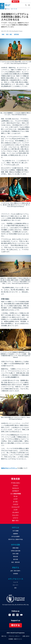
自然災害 (16, 34)
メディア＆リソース (16, 579)
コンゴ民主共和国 (15, 494)
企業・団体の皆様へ (15, 571)
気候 (3, 34)
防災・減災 (9, 34)
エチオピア (15, 491)
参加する (15, 567)
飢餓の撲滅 (15, 548)
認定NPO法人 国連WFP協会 (16, 539)
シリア (15, 499)
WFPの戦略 (16, 531)
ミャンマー (15, 515)
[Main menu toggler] (29, 5)
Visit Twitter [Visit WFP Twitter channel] (10, 615)
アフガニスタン (15, 483)
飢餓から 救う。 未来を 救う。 (8, 5)
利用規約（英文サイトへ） (15, 639)
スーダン (15, 502)
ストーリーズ (14, 9)
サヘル (15, 496)
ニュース (16, 582)
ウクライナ (15, 488)
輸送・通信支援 (15, 562)
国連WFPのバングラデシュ (9, 468)
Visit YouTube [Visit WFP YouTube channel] (21, 615)
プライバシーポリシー (14, 636)
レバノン (15, 518)
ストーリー (15, 585)
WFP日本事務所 (16, 536)
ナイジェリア (15, 507)
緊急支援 (15, 556)
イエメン (15, 485)
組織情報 (15, 534)
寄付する (15, 1)
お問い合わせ (26, 636)
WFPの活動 (15, 545)
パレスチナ (15, 512)
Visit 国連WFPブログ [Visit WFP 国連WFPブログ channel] (17, 615)
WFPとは (15, 527)
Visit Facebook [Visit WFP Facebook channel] (14, 615)
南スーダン (15, 520)
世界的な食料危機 (15, 551)
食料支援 (15, 559)
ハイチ (15, 510)
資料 (15, 588)
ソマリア (15, 504)
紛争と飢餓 (15, 554)
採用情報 (15, 574)
